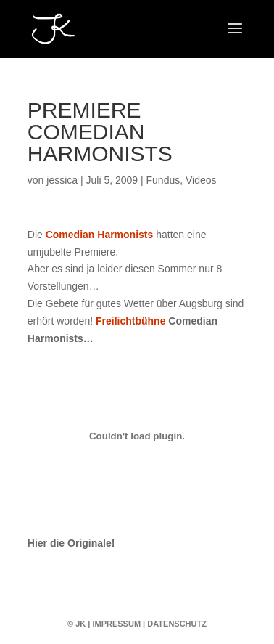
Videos (201, 180)
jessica (62, 180)
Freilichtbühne (130, 321)
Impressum (116, 624)
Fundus (163, 180)
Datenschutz (177, 624)
